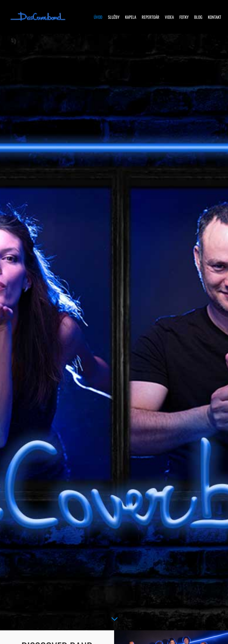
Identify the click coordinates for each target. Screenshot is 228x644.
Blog (198, 18)
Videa (169, 18)
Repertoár (151, 18)
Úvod (98, 18)
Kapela (131, 18)
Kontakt (215, 18)
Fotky (184, 18)
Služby (114, 18)
